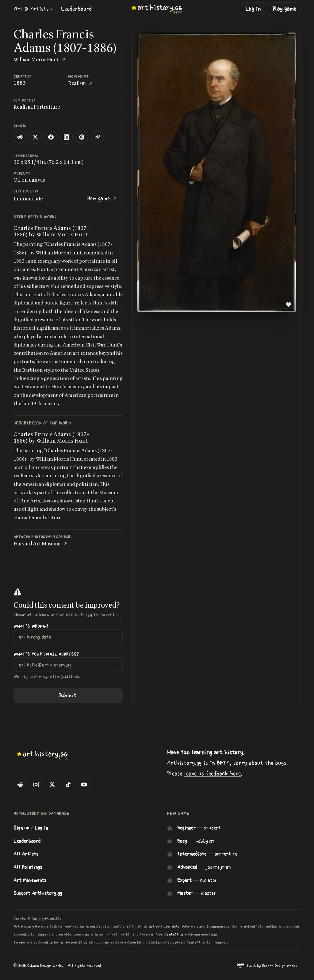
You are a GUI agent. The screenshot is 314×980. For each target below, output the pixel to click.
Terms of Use (151, 934)
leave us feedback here (212, 774)
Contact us (174, 934)
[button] (33, 9)
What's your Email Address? (46, 654)
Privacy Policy (119, 934)
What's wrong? (31, 626)
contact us (196, 942)
